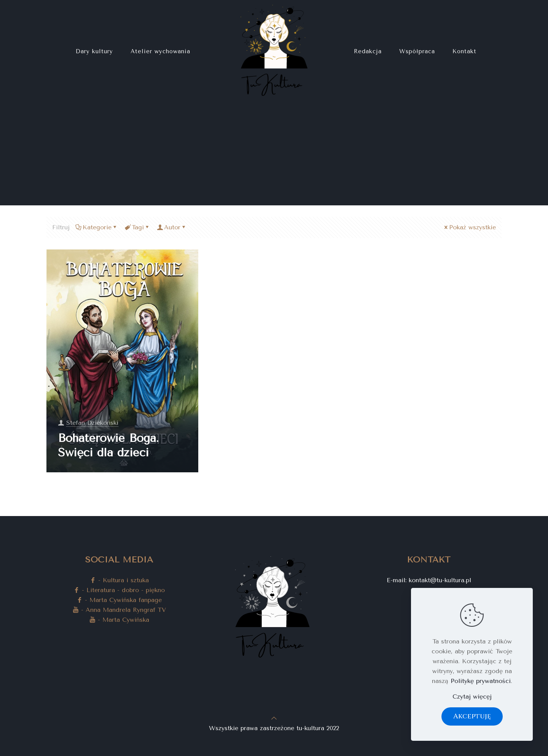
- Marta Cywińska (119, 620)
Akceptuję (472, 716)
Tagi (137, 227)
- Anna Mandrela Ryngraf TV (119, 610)
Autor (172, 227)
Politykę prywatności (481, 681)
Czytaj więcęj (472, 696)
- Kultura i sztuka (119, 580)
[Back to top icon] (274, 718)
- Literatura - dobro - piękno (119, 590)
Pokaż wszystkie (469, 227)
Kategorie (96, 227)
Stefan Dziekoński (92, 423)
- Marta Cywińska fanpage (119, 600)
